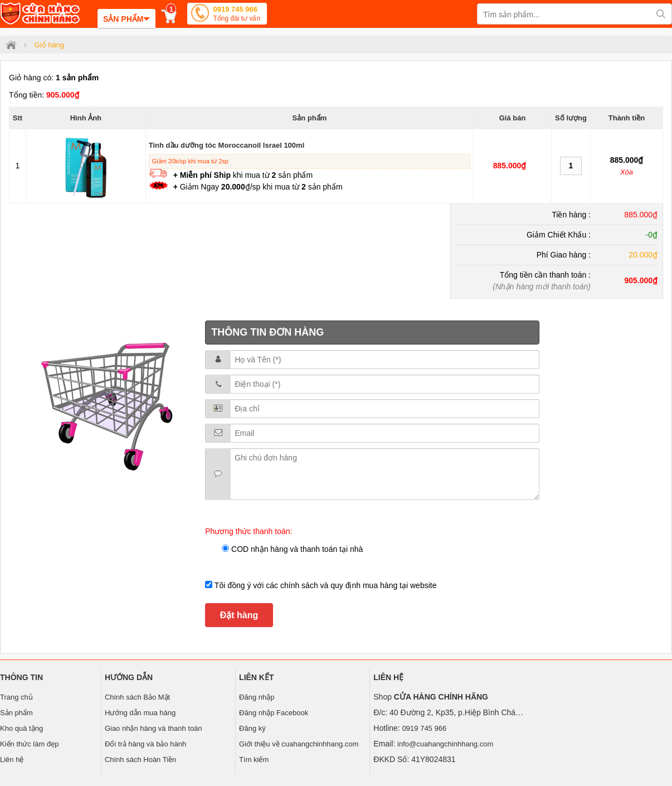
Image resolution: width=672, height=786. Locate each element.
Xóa (627, 172)
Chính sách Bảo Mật (137, 697)
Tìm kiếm (254, 760)
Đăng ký (252, 728)
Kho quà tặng (21, 728)
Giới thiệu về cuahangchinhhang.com (299, 744)
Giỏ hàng (50, 45)
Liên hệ (12, 760)
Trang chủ (16, 697)
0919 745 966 (237, 15)
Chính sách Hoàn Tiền (140, 760)
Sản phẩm (16, 713)
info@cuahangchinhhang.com (445, 744)
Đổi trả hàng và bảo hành (145, 744)
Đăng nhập (257, 697)
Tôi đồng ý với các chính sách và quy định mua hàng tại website (324, 585)
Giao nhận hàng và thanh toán (154, 728)
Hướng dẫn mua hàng (140, 713)
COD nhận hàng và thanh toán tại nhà (296, 549)
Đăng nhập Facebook (274, 713)
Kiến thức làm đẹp (29, 744)
